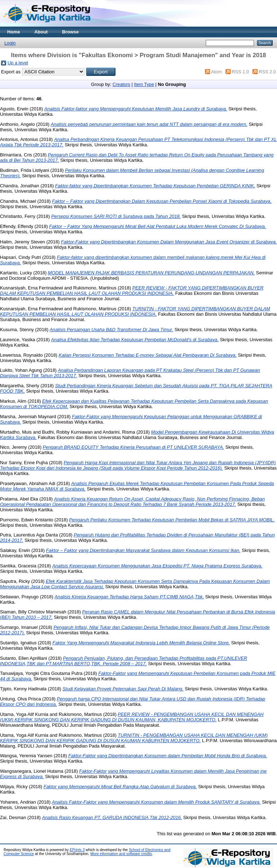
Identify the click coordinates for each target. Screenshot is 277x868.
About (41, 32)
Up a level (18, 63)
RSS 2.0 (267, 72)
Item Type (144, 84)
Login (10, 43)
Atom (217, 72)
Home (14, 32)
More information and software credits (121, 854)
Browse (71, 32)
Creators (121, 84)
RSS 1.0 (240, 72)
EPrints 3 (77, 850)
